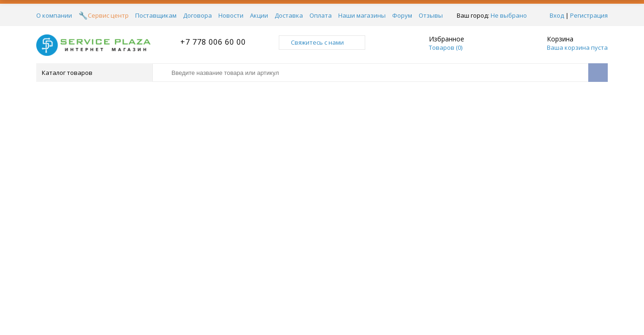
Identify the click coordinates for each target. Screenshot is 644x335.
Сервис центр (108, 15)
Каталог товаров (94, 73)
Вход (557, 15)
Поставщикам (156, 15)
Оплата (321, 15)
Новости (231, 15)
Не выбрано (511, 15)
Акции (259, 15)
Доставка (289, 15)
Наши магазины (362, 15)
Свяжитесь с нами (322, 42)
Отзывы (431, 15)
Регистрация (589, 15)
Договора (197, 15)
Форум (402, 15)
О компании (54, 15)
